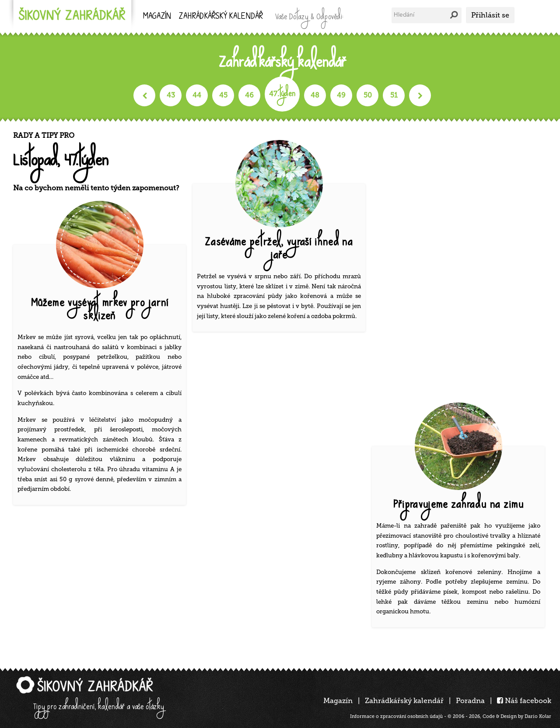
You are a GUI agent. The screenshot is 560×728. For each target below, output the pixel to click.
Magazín (157, 17)
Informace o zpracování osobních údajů (396, 716)
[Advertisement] (462, 262)
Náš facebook (524, 701)
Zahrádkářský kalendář (404, 701)
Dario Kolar (538, 716)
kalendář (221, 17)
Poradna (470, 701)
